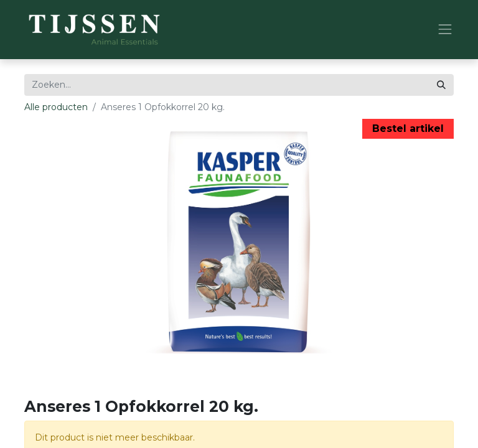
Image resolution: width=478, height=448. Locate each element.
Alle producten (56, 107)
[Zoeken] (441, 85)
